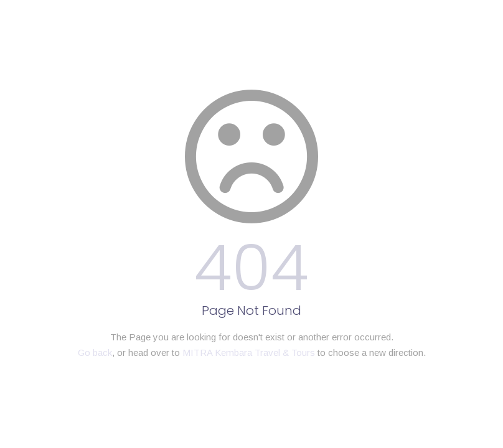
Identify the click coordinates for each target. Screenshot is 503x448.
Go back (95, 352)
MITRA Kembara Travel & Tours (249, 352)
